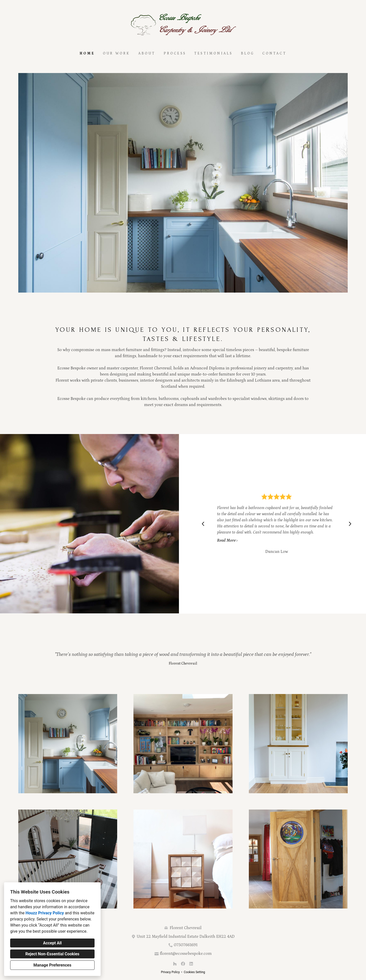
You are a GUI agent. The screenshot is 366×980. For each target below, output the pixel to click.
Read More (228, 540)
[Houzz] (175, 964)
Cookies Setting (194, 972)
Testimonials (213, 53)
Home (87, 53)
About (147, 53)
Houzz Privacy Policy (45, 913)
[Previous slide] (203, 524)
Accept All (52, 943)
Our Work (117, 53)
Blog (248, 53)
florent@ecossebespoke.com (186, 954)
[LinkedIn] (191, 964)
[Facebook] (183, 964)
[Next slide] (350, 524)
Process (175, 53)
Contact (274, 53)
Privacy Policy (170, 972)
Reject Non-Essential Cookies (52, 954)
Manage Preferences (52, 965)
